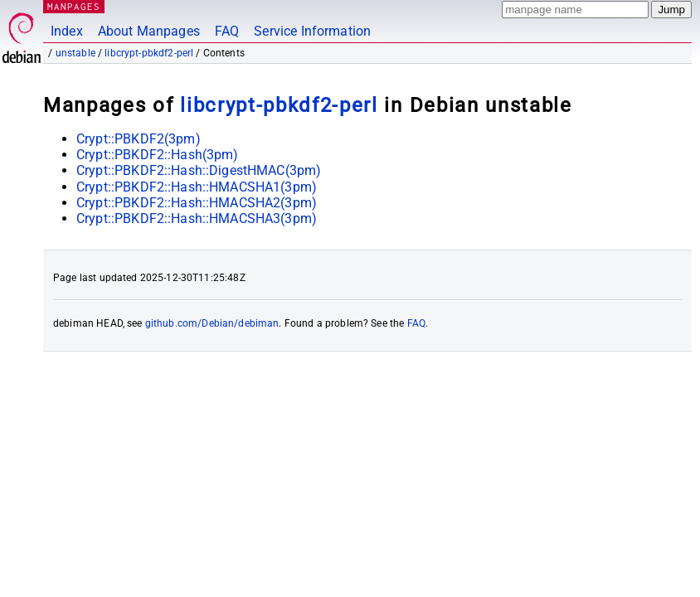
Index (67, 31)
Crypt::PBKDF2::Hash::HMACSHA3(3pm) (197, 218)
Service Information (312, 31)
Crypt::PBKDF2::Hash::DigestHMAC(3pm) (199, 170)
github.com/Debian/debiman (212, 323)
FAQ (227, 31)
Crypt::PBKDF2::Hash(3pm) (158, 155)
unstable (75, 53)
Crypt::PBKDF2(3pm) (139, 139)
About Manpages (149, 31)
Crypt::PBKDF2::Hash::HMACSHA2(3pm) (197, 203)
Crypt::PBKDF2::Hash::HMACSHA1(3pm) (197, 187)
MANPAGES (74, 6)
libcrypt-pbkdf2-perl (149, 53)
